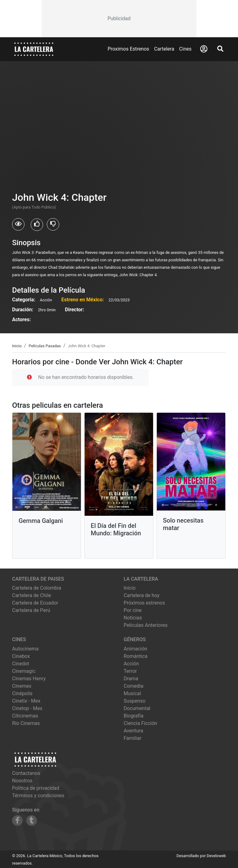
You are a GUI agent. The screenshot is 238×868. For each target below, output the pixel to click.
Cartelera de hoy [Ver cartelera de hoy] (142, 595)
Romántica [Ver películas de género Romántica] (136, 656)
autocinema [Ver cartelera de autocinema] (25, 649)
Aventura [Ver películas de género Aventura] (133, 731)
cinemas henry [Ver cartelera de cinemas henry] (29, 679)
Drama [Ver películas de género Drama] (131, 679)
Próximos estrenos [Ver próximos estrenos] (144, 603)
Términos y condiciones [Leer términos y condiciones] (38, 796)
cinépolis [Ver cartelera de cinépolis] (22, 693)
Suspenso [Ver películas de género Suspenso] (134, 701)
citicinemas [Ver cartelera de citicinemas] (25, 716)
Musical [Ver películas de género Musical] (132, 693)
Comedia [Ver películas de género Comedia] (134, 686)
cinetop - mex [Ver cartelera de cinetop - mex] (27, 708)
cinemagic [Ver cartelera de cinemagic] (24, 671)
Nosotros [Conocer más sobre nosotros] (22, 781)
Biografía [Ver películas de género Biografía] (134, 716)
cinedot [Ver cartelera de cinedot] (21, 664)
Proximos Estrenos (128, 49)
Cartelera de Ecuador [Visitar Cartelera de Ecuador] (35, 603)
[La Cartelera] (34, 49)
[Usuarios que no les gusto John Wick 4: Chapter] (53, 224)
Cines (185, 49)
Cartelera (164, 49)
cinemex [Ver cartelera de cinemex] (22, 686)
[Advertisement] (119, 19)
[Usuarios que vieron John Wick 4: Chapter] (18, 224)
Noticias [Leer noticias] (133, 618)
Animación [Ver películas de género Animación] (135, 649)
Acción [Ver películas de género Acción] (131, 664)
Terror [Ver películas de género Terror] (130, 671)
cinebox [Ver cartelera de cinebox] (21, 656)
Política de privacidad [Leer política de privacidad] (36, 788)
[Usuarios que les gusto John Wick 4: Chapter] (37, 225)
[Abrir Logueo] (204, 49)
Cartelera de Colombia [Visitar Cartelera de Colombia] (37, 588)
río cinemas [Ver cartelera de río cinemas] (26, 723)
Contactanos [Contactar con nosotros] (26, 773)
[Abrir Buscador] (220, 49)
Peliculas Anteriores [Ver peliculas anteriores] (146, 625)
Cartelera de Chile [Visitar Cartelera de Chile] (32, 595)
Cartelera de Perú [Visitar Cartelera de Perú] (31, 610)
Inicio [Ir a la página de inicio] (130, 588)
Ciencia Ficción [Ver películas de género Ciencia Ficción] (140, 723)
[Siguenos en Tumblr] (32, 821)
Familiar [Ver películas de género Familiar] (132, 738)
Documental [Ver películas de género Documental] (137, 708)
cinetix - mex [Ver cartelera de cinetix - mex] (26, 701)
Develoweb (216, 856)
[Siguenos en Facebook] (17, 821)
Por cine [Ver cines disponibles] (133, 610)
